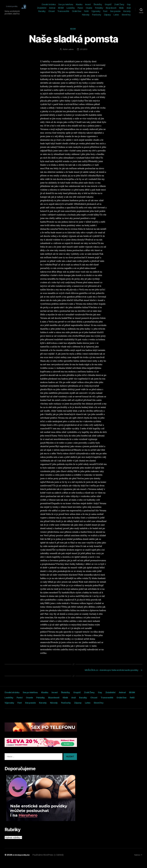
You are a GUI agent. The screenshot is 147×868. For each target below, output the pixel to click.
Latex (116, 15)
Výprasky (96, 11)
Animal (52, 8)
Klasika (79, 4)
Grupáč (108, 4)
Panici (80, 8)
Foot (105, 11)
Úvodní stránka (49, 4)
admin (71, 50)
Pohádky (99, 8)
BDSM (61, 8)
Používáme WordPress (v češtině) (51, 862)
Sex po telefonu (66, 4)
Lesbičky (71, 8)
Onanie (89, 8)
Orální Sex (77, 11)
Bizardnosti (111, 8)
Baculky (42, 11)
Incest (88, 4)
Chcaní (51, 11)
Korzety (127, 11)
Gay (129, 4)
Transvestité (63, 11)
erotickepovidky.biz (22, 862)
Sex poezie (115, 11)
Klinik (121, 8)
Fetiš (86, 11)
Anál (129, 8)
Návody (86, 15)
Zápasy (107, 15)
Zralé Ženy (119, 4)
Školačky (98, 4)
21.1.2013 (84, 50)
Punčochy (97, 15)
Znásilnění (42, 8)
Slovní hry (126, 15)
